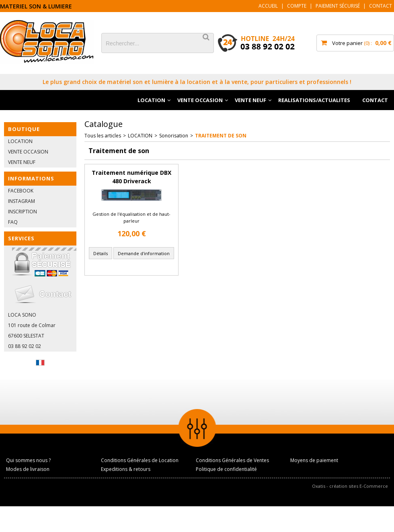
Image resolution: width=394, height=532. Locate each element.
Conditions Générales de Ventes (232, 460)
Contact (381, 6)
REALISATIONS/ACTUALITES (314, 100)
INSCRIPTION (23, 212)
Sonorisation (174, 136)
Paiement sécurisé (338, 6)
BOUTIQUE (24, 129)
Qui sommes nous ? (28, 460)
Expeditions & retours (126, 469)
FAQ (13, 222)
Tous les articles (103, 136)
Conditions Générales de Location (140, 460)
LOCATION (151, 100)
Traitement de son (221, 136)
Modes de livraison (28, 469)
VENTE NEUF (250, 100)
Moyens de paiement (314, 460)
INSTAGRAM (22, 201)
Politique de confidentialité (226, 469)
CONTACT (375, 100)
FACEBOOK (21, 191)
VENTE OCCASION (200, 100)
